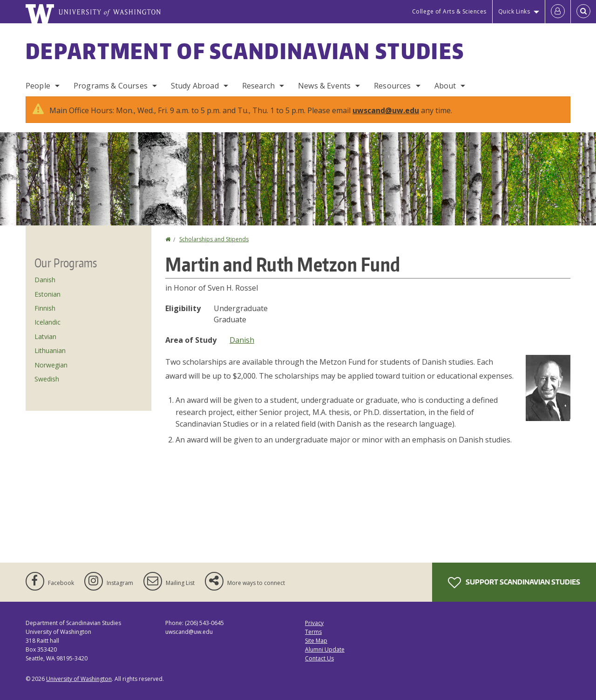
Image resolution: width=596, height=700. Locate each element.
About (445, 86)
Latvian (45, 336)
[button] (548, 387)
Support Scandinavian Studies (514, 583)
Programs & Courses (111, 86)
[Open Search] (583, 12)
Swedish (47, 379)
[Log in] (558, 12)
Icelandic (47, 322)
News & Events (324, 86)
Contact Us (319, 658)
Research (258, 86)
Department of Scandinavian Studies (245, 51)
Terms (313, 632)
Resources (392, 86)
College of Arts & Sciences (449, 11)
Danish (242, 340)
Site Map (316, 641)
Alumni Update (325, 649)
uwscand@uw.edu (386, 110)
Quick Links (514, 11)
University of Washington (79, 679)
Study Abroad (195, 86)
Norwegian (51, 365)
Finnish (45, 308)
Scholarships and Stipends (214, 239)
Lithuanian (50, 350)
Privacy (314, 623)
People (38, 86)
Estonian (47, 294)
